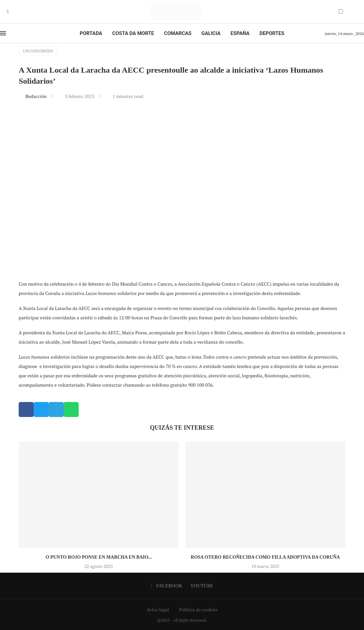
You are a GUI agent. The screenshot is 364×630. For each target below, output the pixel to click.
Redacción (36, 96)
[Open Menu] (3, 33)
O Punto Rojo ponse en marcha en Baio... (99, 557)
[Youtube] (13, 12)
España (240, 33)
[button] (26, 409)
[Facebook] (8, 12)
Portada (91, 33)
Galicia (211, 33)
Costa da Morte (133, 33)
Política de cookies (198, 609)
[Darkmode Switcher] (341, 11)
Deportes (272, 33)
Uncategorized (38, 51)
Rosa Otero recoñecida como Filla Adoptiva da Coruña (265, 557)
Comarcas (178, 33)
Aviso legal (158, 609)
